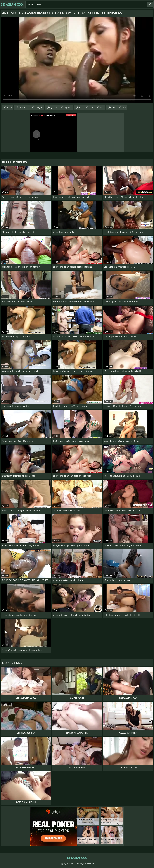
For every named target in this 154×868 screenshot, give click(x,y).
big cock (53, 107)
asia (102, 107)
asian (9, 107)
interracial (23, 107)
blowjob (39, 107)
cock (91, 107)
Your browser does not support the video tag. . (77, 60)
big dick (68, 107)
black (113, 107)
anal (80, 107)
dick (124, 107)
